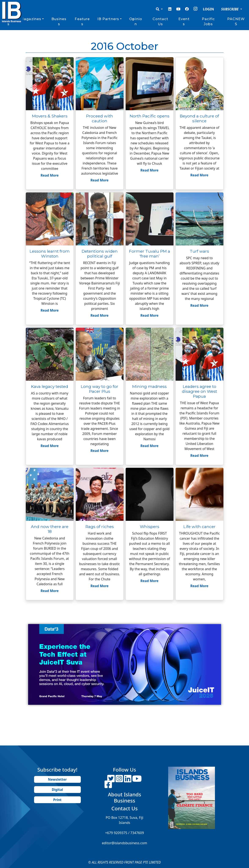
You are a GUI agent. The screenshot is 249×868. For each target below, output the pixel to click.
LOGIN (208, 9)
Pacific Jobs (208, 22)
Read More (50, 175)
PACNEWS (236, 22)
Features (82, 22)
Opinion (136, 22)
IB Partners (108, 19)
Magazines (31, 19)
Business (59, 22)
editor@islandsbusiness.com (124, 843)
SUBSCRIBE (230, 9)
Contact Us (160, 22)
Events (184, 22)
